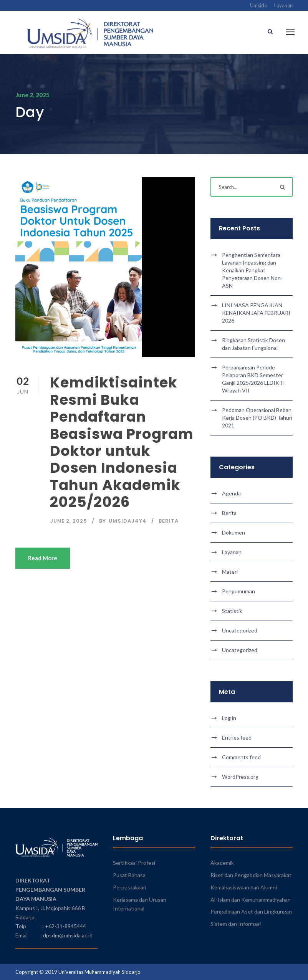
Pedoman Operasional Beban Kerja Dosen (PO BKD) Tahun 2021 (257, 418)
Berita (169, 521)
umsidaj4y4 (128, 521)
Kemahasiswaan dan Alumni (244, 887)
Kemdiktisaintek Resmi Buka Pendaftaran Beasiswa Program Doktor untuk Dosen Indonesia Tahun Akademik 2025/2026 (122, 443)
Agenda (231, 493)
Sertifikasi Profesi (134, 863)
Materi (230, 572)
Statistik (232, 611)
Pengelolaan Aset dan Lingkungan (251, 912)
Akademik (222, 863)
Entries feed (237, 737)
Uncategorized (240, 630)
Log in (229, 718)
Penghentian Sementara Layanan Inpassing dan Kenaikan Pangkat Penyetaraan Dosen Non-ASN (252, 270)
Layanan (283, 5)
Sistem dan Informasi (236, 924)
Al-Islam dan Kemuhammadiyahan (251, 900)
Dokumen (233, 532)
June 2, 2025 (69, 521)
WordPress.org (240, 777)
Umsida (258, 5)
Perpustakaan (130, 887)
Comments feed (241, 757)
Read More (43, 558)
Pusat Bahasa (129, 875)
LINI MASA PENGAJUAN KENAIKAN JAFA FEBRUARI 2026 (256, 313)
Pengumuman (238, 591)
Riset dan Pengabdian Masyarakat (251, 875)
